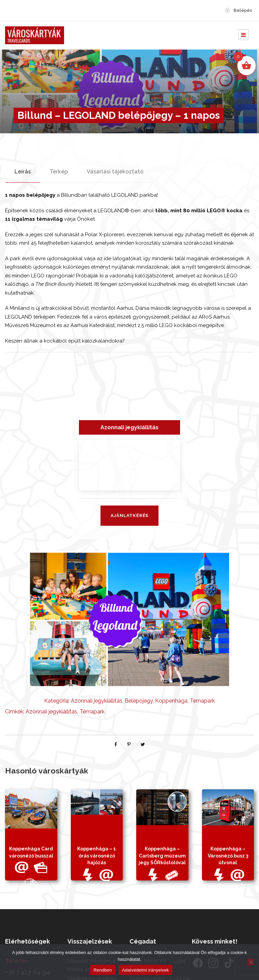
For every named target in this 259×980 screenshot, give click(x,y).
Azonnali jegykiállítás (97, 701)
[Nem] (251, 962)
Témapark (202, 701)
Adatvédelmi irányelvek (146, 970)
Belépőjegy (139, 701)
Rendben (103, 970)
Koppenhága (171, 701)
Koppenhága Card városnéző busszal (31, 866)
